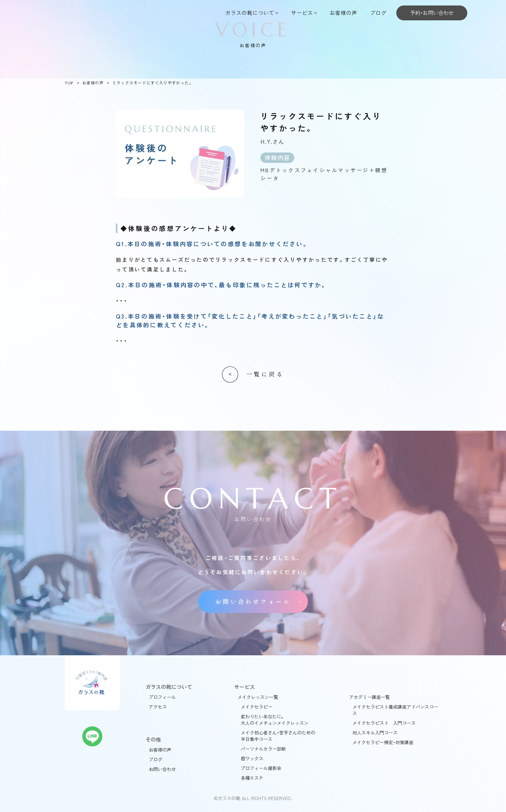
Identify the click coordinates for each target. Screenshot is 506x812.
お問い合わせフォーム (253, 602)
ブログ (378, 13)
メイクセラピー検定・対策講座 (383, 742)
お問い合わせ (162, 769)
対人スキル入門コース (375, 733)
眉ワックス (252, 758)
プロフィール (162, 697)
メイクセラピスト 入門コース (384, 723)
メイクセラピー (257, 707)
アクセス (158, 707)
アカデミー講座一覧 (369, 697)
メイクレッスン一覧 (258, 697)
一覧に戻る (265, 374)
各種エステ (252, 778)
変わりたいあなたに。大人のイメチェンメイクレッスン (275, 720)
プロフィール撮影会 (261, 768)
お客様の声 (344, 13)
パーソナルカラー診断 (263, 749)
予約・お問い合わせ (432, 13)
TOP (69, 83)
